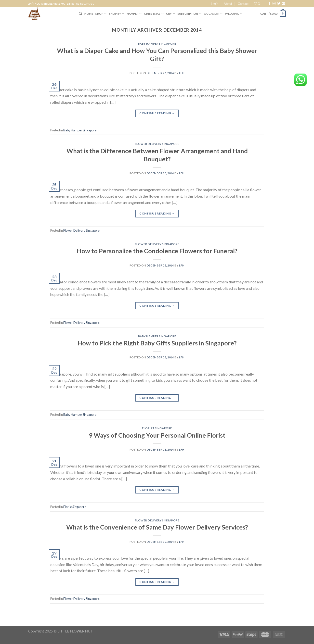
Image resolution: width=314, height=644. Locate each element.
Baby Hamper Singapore (157, 44)
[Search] (80, 13)
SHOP (101, 14)
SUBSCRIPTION (190, 14)
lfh (182, 73)
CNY (171, 14)
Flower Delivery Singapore (157, 144)
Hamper (134, 14)
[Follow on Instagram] (274, 4)
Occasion (213, 14)
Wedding (234, 14)
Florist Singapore (157, 428)
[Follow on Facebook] (269, 4)
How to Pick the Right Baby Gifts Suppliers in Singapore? (157, 343)
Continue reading (157, 113)
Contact (243, 4)
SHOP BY (117, 14)
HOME (89, 14)
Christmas (154, 14)
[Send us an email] (283, 4)
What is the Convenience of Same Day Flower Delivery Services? (157, 527)
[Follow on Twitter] (279, 4)
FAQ (257, 4)
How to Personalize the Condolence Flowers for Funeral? (157, 251)
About (228, 4)
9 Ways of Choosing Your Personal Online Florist (157, 435)
